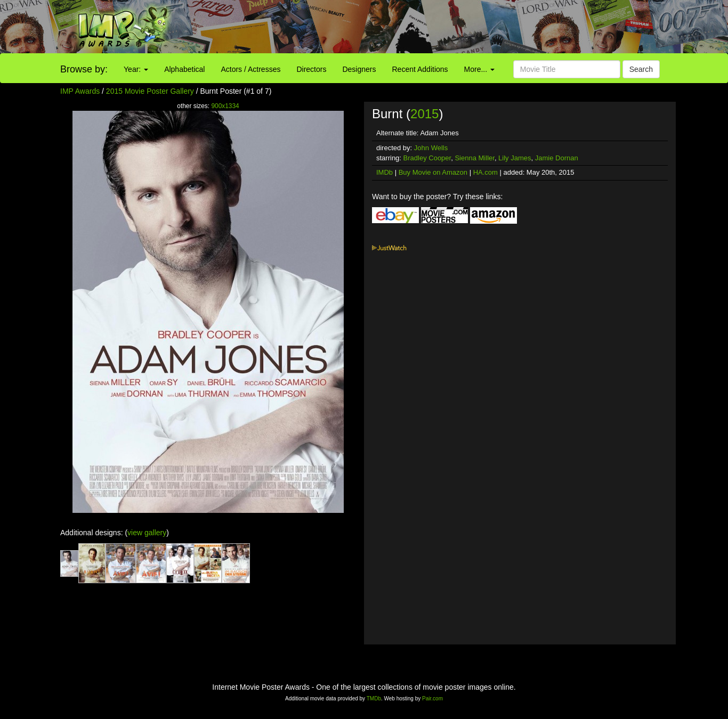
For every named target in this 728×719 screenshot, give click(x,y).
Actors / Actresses (250, 69)
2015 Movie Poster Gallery (150, 91)
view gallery (147, 533)
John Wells (431, 148)
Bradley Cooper (427, 158)
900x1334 (225, 106)
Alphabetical (184, 69)
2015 (424, 114)
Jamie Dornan (557, 158)
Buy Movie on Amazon (433, 172)
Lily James (515, 158)
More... (479, 69)
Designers (359, 69)
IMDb (385, 172)
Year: (136, 69)
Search (641, 69)
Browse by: (84, 69)
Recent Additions (420, 69)
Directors (311, 69)
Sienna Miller (474, 158)
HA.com (486, 172)
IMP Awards (80, 91)
